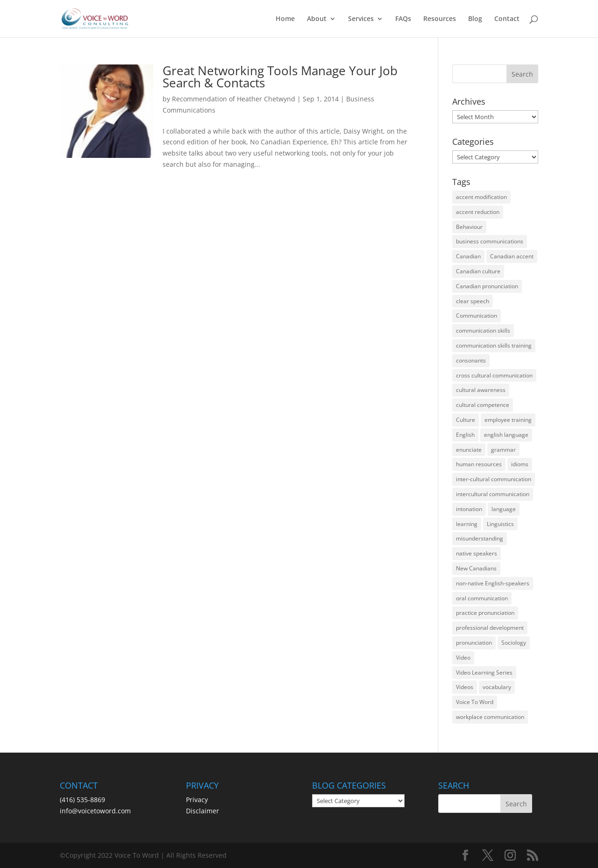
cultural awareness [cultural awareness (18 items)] (481, 390)
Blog (475, 19)
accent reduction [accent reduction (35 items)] (478, 212)
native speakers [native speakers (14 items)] (477, 553)
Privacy (197, 800)
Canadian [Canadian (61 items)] (468, 256)
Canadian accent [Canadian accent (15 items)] (512, 256)
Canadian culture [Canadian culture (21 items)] (478, 271)
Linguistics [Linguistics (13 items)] (500, 524)
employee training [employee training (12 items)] (508, 420)
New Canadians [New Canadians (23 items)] (476, 568)
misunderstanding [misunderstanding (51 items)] (480, 538)
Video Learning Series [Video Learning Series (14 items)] (484, 672)
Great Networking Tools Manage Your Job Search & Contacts (280, 77)
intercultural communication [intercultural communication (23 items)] (493, 494)
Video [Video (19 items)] (463, 658)
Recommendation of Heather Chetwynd (234, 99)
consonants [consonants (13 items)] (471, 360)
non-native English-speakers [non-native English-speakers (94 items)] (493, 583)
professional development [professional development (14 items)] (490, 628)
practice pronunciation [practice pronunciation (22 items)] (485, 613)
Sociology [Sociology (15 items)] (514, 643)
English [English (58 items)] (465, 435)
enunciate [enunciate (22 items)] (469, 450)
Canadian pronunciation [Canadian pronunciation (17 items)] (487, 286)
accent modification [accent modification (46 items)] (481, 197)
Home (285, 19)
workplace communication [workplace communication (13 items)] (490, 717)
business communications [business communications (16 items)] (490, 241)
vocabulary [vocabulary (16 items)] (497, 687)
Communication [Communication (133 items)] (477, 316)
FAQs (403, 19)
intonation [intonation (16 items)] (469, 509)
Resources (440, 19)
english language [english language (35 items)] (506, 435)
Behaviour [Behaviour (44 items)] (469, 227)
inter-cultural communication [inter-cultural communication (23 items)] (494, 479)
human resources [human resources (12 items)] (479, 464)
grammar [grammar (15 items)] (503, 450)
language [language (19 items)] (504, 509)
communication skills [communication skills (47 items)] (483, 331)
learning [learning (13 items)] (467, 524)
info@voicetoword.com (95, 811)
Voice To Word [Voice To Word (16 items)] (475, 702)
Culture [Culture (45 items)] (466, 420)
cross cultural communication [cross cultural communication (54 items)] (494, 375)
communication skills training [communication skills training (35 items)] (494, 345)
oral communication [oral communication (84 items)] (482, 598)
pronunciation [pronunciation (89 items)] (474, 643)
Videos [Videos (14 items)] (465, 687)
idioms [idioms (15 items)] (520, 464)
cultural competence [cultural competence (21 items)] (483, 405)
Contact (507, 19)
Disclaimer (203, 811)
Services (361, 19)
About (317, 19)
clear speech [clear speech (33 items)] (473, 301)
